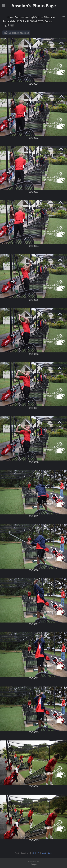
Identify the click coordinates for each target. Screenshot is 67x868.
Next (44, 853)
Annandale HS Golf (14, 21)
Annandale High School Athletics (35, 17)
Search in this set (19, 33)
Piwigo (34, 864)
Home (10, 17)
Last (50, 853)
